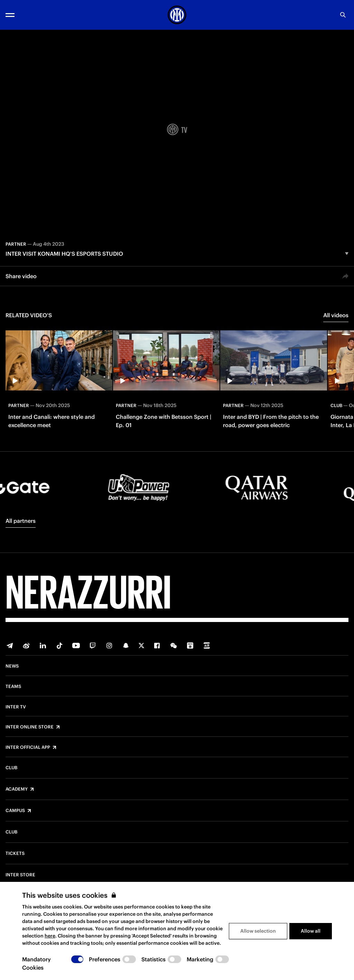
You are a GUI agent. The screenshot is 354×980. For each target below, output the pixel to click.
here (50, 936)
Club (11, 768)
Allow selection (258, 931)
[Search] (343, 15)
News (12, 666)
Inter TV (16, 707)
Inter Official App (28, 747)
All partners (21, 521)
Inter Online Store (30, 727)
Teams (13, 687)
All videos (336, 315)
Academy (17, 789)
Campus (15, 811)
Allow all (311, 931)
